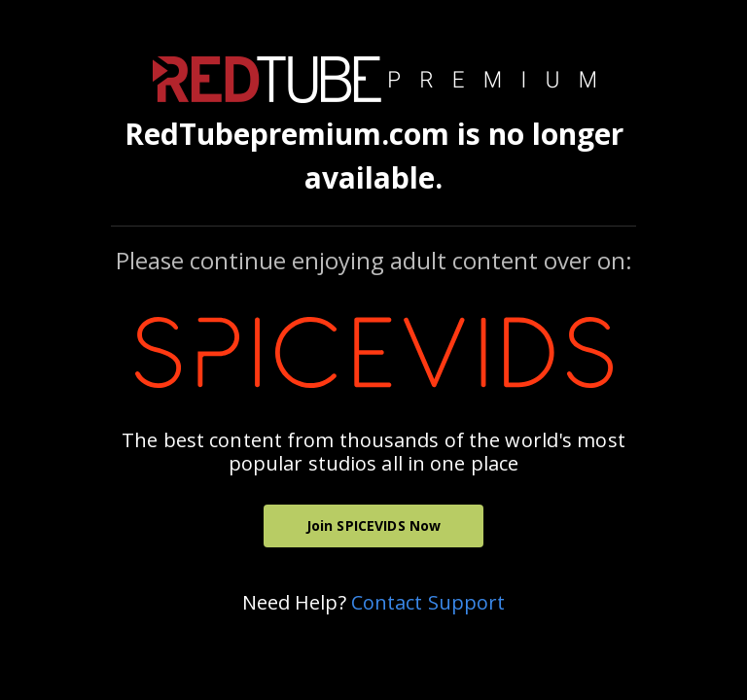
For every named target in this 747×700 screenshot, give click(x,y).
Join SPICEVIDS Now (374, 525)
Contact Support (428, 602)
